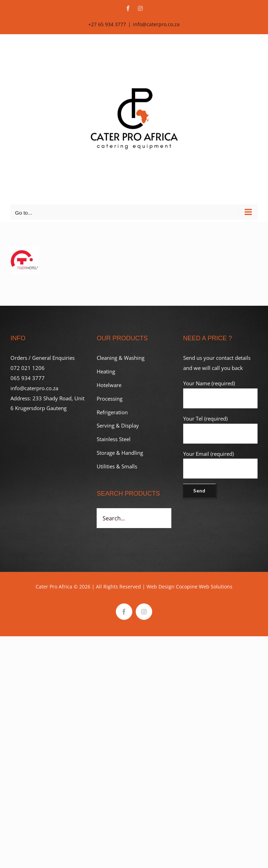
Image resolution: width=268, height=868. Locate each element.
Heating (106, 371)
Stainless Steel (114, 439)
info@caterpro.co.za (156, 24)
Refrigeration (112, 412)
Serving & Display (118, 425)
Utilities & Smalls (117, 466)
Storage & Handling (120, 453)
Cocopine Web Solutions (204, 587)
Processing (110, 399)
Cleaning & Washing (121, 358)
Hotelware (109, 385)
